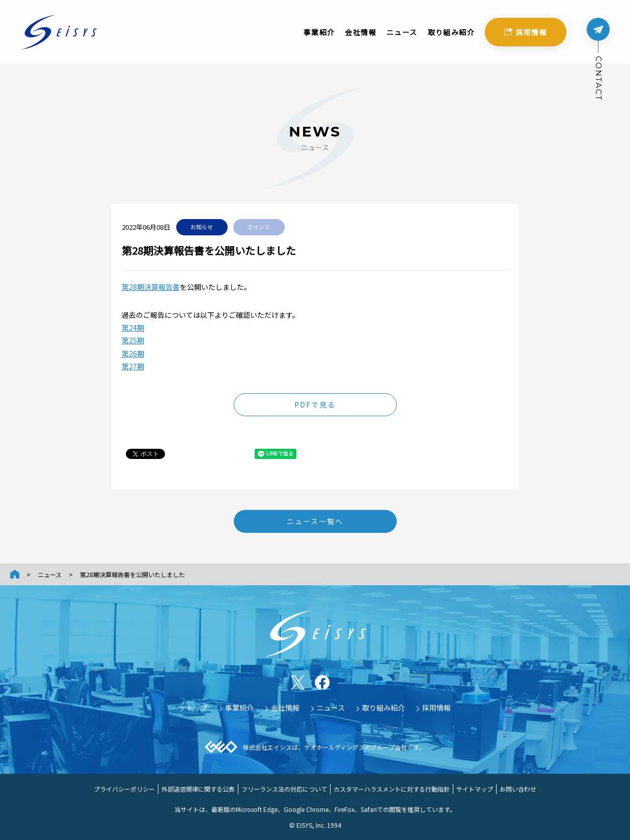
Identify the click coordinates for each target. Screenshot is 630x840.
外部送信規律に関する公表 (198, 789)
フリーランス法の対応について (284, 789)
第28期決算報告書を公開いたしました (132, 574)
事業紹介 (319, 36)
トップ (197, 708)
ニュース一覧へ (315, 521)
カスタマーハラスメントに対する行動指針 (392, 789)
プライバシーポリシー (124, 789)
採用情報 (526, 36)
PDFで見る (315, 404)
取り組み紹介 (451, 36)
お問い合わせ (518, 789)
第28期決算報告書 (151, 287)
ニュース (402, 36)
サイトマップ (475, 789)
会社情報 (361, 36)
